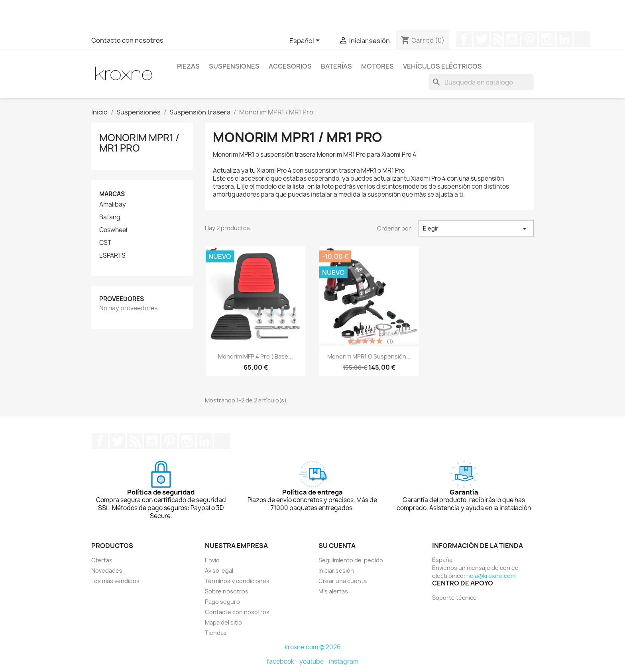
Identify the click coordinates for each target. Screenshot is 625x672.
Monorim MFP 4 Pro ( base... (256, 356)
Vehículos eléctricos (442, 66)
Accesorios (290, 66)
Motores (377, 66)
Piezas (188, 66)
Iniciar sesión (336, 571)
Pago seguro (222, 602)
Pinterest (529, 39)
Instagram (547, 39)
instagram (344, 661)
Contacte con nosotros (127, 40)
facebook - (283, 661)
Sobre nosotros (227, 591)
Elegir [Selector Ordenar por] (476, 229)
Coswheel (113, 230)
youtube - (314, 661)
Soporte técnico (454, 598)
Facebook (464, 39)
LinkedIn (564, 39)
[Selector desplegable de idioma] (306, 41)
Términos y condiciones (237, 581)
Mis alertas (333, 591)
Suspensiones (234, 66)
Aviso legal (219, 571)
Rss (497, 39)
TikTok (582, 39)
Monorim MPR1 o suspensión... (369, 356)
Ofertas (102, 560)
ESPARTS (112, 256)
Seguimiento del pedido (351, 560)
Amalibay (113, 205)
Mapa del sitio (223, 622)
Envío (212, 560)
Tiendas (216, 633)
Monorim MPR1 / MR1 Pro (139, 143)
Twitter (482, 39)
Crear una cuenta (343, 581)
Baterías (336, 66)
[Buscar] (481, 82)
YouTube (512, 39)
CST (105, 243)
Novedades (107, 571)
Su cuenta (337, 546)
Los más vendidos (115, 581)
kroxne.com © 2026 (313, 647)
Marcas (112, 194)
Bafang (110, 217)
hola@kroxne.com (491, 576)
